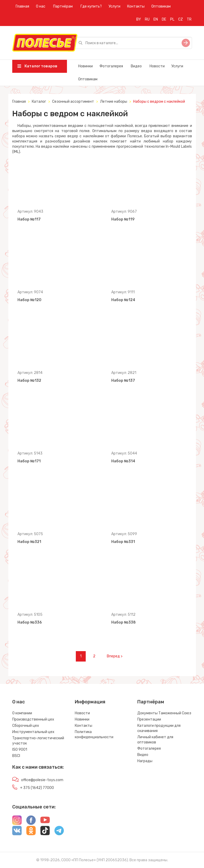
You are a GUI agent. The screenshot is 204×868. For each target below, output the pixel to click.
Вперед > (115, 656)
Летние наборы (114, 102)
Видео (136, 66)
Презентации (149, 719)
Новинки (85, 66)
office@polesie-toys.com (42, 780)
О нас (41, 6)
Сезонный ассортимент (73, 102)
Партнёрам (63, 6)
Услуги (115, 6)
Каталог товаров (37, 66)
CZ (181, 19)
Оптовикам (161, 6)
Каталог (39, 102)
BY (139, 19)
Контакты (136, 6)
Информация (90, 702)
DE (164, 19)
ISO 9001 (20, 750)
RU (147, 19)
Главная (22, 6)
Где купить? (91, 6)
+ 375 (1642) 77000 (37, 788)
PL (172, 19)
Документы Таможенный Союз (164, 713)
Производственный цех (33, 719)
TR (189, 19)
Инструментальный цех (33, 732)
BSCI (16, 756)
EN (156, 19)
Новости (157, 66)
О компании (22, 713)
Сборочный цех (26, 726)
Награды (145, 761)
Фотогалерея (111, 66)
